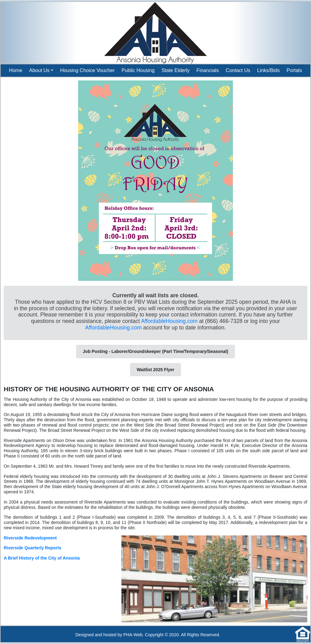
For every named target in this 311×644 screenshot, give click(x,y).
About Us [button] (39, 70)
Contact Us (238, 70)
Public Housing (138, 70)
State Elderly (175, 70)
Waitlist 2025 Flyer (155, 370)
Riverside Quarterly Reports (33, 548)
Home (16, 70)
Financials (208, 70)
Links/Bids (268, 70)
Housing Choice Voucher (87, 70)
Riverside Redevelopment (30, 538)
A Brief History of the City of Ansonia (42, 558)
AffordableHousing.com (169, 321)
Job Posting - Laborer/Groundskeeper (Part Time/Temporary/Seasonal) (155, 351)
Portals (294, 70)
